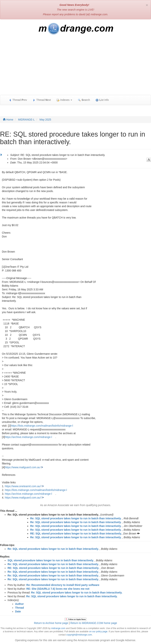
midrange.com (58, 628)
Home (8, 120)
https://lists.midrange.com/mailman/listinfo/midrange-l (42, 426)
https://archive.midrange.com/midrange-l (29, 437)
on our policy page (98, 632)
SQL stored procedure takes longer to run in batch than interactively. (51, 560)
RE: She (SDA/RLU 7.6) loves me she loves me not (58, 589)
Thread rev (18, 100)
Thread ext (42, 100)
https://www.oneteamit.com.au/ (23, 486)
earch (84, 100)
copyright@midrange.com (79, 635)
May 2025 (45, 120)
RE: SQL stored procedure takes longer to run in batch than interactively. (76, 534)
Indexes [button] (64, 100)
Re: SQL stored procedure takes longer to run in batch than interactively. (76, 518)
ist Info (102, 100)
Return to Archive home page (51, 623)
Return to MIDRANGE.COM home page (94, 623)
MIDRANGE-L (26, 120)
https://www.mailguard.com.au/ (23, 498)
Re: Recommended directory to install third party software (63, 585)
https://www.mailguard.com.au (23, 467)
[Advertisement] (75, 67)
